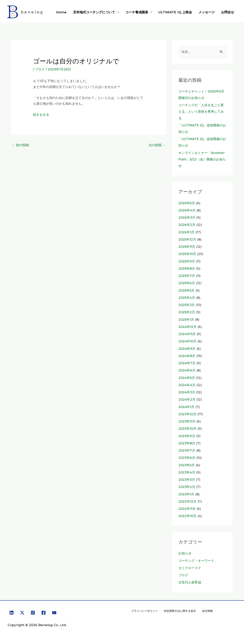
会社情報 (207, 611)
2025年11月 (187, 247)
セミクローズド (190, 568)
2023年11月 (187, 421)
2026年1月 (186, 232)
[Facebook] (44, 613)
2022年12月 (187, 501)
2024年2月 (187, 399)
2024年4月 (187, 385)
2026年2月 (187, 225)
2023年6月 (187, 458)
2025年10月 (187, 254)
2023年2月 (187, 487)
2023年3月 (187, 480)
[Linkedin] (12, 613)
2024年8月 (187, 356)
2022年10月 (187, 516)
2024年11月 (187, 334)
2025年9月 (187, 261)
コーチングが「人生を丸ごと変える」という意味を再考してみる (201, 112)
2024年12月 (187, 327)
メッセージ (207, 12)
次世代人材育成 (190, 582)
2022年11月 (187, 509)
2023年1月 (186, 494)
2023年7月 (187, 450)
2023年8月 (187, 443)
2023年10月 (187, 429)
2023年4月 (187, 472)
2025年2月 (187, 312)
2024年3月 (187, 392)
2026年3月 (187, 218)
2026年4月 (187, 210)
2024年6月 (187, 370)
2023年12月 (187, 414)
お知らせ (185, 553)
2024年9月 (187, 349)
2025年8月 (187, 269)
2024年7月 (187, 363)
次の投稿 (157, 145)
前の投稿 (20, 145)
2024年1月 (186, 407)
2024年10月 (187, 341)
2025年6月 (187, 283)
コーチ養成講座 (137, 12)
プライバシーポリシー (144, 611)
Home (61, 12)
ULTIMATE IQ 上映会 (175, 12)
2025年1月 (186, 320)
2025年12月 (187, 239)
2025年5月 (187, 290)
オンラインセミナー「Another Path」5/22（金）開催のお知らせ (202, 159)
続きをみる (41, 115)
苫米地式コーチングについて (94, 12)
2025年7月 (187, 276)
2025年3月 (187, 305)
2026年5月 (187, 203)
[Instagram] (33, 613)
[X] (22, 613)
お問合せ (228, 12)
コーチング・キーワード (196, 561)
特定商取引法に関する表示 (180, 611)
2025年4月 (187, 298)
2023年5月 (187, 465)
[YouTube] (54, 613)
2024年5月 (187, 378)
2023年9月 (187, 436)
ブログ (40, 69)
